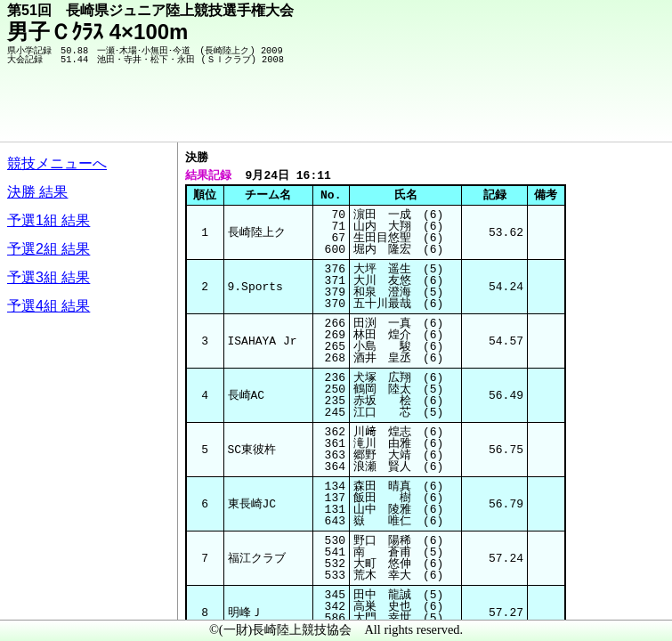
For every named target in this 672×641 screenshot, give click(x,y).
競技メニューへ (57, 163)
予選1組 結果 (49, 220)
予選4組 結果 (49, 306)
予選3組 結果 (49, 277)
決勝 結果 (37, 192)
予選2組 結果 (49, 249)
